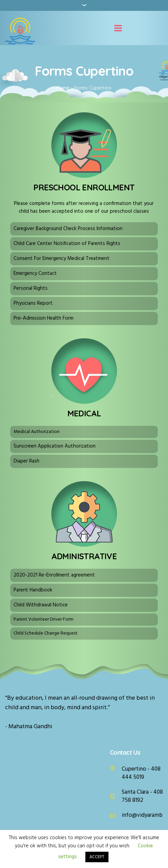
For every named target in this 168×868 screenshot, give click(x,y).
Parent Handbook (33, 590)
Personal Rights (31, 288)
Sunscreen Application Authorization (55, 446)
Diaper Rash (27, 461)
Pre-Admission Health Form (44, 318)
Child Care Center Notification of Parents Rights (67, 244)
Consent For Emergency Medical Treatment (62, 259)
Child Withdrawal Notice (41, 605)
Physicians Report (33, 303)
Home (63, 88)
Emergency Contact (35, 273)
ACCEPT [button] (97, 857)
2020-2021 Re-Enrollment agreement (54, 575)
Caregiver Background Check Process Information (68, 229)
